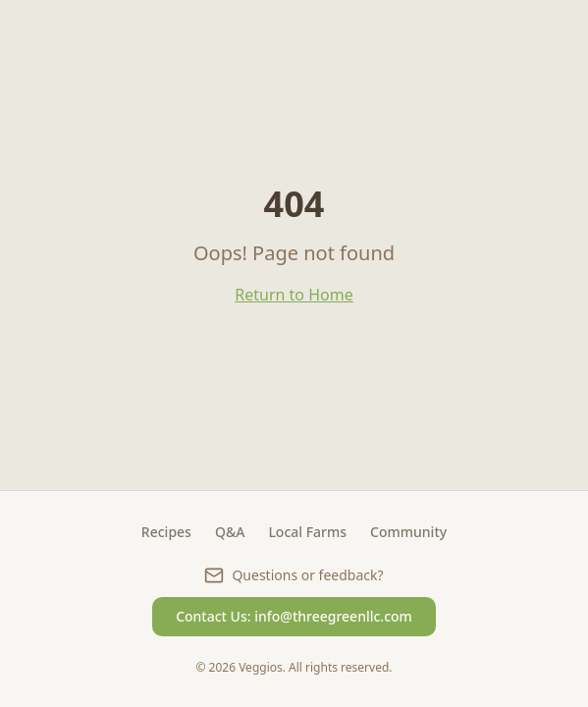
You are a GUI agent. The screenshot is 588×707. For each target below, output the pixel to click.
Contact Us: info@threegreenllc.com (294, 616)
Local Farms (307, 532)
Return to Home (294, 295)
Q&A (230, 532)
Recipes (166, 532)
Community (408, 532)
